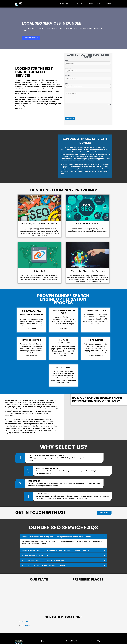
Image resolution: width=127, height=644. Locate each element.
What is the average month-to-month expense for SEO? (46, 560)
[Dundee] (39, 597)
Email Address (68, 68)
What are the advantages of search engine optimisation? (46, 565)
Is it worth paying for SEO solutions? (37, 555)
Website (67, 83)
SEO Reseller (80, 4)
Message (67, 91)
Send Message (70, 118)
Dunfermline (25, 625)
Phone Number (69, 76)
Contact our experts (31, 38)
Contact (109, 4)
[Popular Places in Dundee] (88, 597)
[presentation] (88, 111)
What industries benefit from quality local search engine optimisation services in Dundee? (60, 536)
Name (67, 61)
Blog (100, 4)
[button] (64, 536)
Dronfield (24, 621)
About (91, 4)
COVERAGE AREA (65, 4)
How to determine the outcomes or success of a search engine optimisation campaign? (59, 550)
